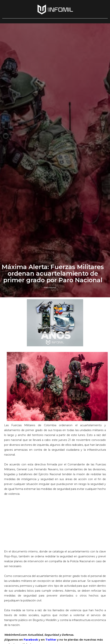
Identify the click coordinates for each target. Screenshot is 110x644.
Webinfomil (50, 398)
